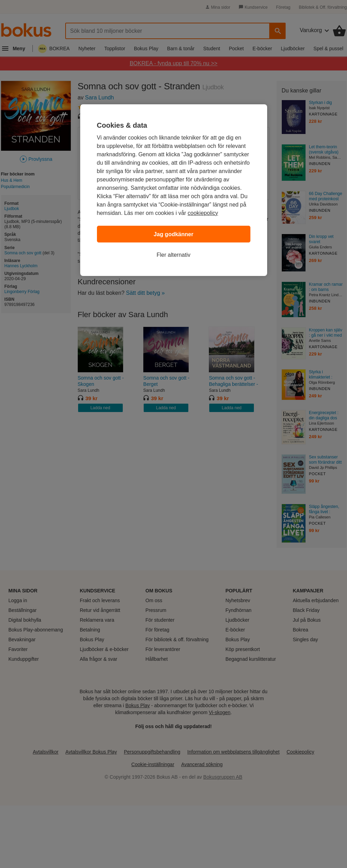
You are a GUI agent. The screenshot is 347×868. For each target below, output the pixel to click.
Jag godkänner (174, 234)
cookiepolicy (203, 213)
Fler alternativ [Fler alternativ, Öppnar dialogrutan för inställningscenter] (173, 255)
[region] (174, 190)
